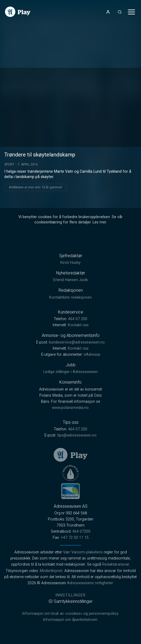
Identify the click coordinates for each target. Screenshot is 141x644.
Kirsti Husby (70, 263)
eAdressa (92, 355)
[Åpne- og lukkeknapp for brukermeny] (108, 12)
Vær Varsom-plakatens (83, 552)
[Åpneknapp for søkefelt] (120, 12)
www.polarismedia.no (70, 408)
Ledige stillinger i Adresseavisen (70, 372)
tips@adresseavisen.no (77, 435)
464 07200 (81, 531)
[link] (18, 12)
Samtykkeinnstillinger (70, 601)
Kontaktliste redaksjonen (70, 297)
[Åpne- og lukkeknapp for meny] (131, 12)
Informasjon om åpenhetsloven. (70, 620)
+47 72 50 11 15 (75, 538)
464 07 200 (78, 319)
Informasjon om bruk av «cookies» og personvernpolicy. (70, 614)
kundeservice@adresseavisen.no (77, 342)
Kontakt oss (78, 325)
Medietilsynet (51, 571)
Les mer (99, 222)
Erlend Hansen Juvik (70, 280)
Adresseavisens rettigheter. (90, 583)
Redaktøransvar (116, 564)
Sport (9, 164)
